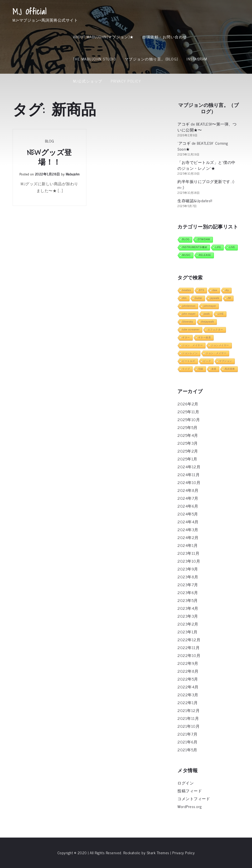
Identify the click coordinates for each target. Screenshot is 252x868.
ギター (186, 337)
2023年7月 (188, 584)
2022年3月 (188, 695)
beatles (187, 290)
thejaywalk (208, 322)
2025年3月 (188, 443)
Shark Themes (159, 853)
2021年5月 (187, 750)
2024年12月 (189, 467)
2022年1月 (188, 702)
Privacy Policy (126, 81)
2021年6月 (188, 742)
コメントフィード (194, 798)
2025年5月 (188, 427)
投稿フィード (190, 791)
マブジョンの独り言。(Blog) (151, 59)
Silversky (188, 322)
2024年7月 (188, 498)
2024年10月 (189, 482)
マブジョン (226, 361)
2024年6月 (188, 506)
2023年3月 (188, 616)
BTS (202, 290)
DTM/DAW (204, 239)
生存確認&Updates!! (195, 200)
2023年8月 (188, 577)
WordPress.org (190, 806)
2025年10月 (189, 419)
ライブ (186, 369)
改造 (214, 369)
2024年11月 (189, 474)
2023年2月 (188, 624)
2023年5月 (188, 600)
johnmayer (210, 306)
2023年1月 (188, 632)
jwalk (207, 314)
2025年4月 (188, 435)
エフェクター (215, 330)
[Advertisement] (126, 129)
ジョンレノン (190, 353)
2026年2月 (188, 404)
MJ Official (30, 12)
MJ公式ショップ (88, 81)
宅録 (201, 369)
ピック (207, 361)
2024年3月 (188, 529)
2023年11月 (188, 553)
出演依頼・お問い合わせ (165, 37)
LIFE (218, 247)
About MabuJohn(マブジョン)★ (103, 37)
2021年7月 (188, 734)
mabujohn (73, 174)
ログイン (186, 783)
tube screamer (191, 330)
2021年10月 (189, 726)
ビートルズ (189, 361)
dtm (184, 298)
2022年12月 (189, 640)
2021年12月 (189, 710)
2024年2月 (188, 537)
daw (215, 290)
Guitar (199, 298)
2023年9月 (188, 569)
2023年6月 (188, 592)
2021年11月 (188, 718)
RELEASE (205, 255)
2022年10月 (189, 655)
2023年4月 (188, 608)
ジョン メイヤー (192, 345)
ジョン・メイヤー (216, 353)
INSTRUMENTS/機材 (195, 247)
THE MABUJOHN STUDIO (95, 59)
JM (229, 298)
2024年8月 (188, 490)
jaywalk (215, 298)
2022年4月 (188, 687)
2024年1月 (188, 545)
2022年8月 (188, 671)
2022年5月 (188, 679)
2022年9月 (188, 663)
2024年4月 (188, 522)
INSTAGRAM (197, 59)
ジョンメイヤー (220, 345)
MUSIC (186, 255)
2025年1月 (187, 459)
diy (227, 290)
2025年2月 (188, 451)
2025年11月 (188, 412)
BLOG (186, 239)
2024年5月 (188, 514)
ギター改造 (205, 337)
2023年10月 (189, 561)
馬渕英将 (230, 369)
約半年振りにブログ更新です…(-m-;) (206, 184)
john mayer (189, 314)
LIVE (232, 247)
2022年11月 (189, 647)
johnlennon (189, 306)
